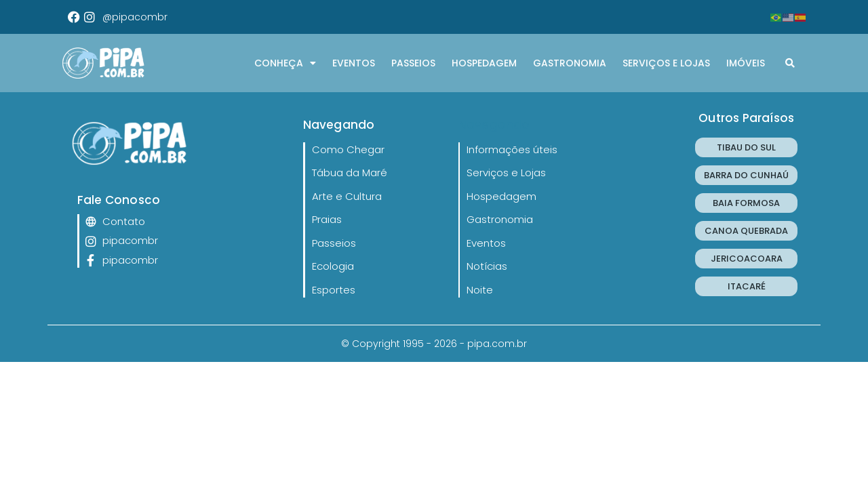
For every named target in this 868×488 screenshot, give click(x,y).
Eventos (354, 63)
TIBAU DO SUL (746, 147)
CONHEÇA (285, 63)
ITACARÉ (747, 286)
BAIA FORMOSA (746, 203)
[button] (790, 63)
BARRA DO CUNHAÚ (746, 175)
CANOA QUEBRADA (746, 231)
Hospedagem (484, 63)
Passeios (413, 63)
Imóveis (746, 63)
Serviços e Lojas (666, 63)
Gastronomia (570, 63)
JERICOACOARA (747, 259)
